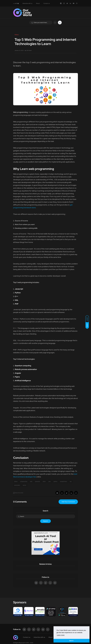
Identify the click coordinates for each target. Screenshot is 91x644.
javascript (37, 481)
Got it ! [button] (72, 641)
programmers (64, 481)
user (50, 481)
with (16, 3)
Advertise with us (27, 3)
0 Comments (20, 502)
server (24, 485)
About (38, 3)
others (16, 481)
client (44, 481)
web (31, 481)
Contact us (47, 3)
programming (24, 481)
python (55, 481)
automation (17, 485)
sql (71, 481)
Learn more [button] (61, 635)
